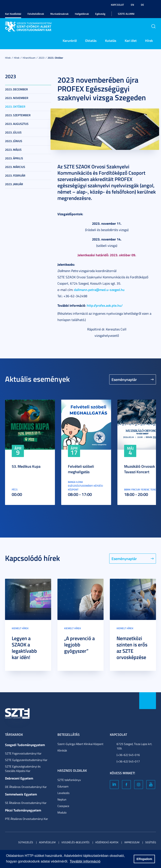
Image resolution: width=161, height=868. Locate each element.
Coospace (63, 806)
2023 (42, 58)
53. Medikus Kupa (26, 466)
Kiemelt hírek (20, 628)
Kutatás (111, 40)
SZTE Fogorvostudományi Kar (23, 753)
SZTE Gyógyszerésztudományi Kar (26, 760)
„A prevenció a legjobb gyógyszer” (79, 645)
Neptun (62, 799)
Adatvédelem (47, 842)
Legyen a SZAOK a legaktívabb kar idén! (24, 648)
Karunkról (70, 40)
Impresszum (132, 842)
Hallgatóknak (82, 14)
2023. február (15, 175)
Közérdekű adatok (107, 842)
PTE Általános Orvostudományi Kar (27, 819)
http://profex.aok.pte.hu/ (105, 305)
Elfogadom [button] (144, 859)
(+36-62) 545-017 (128, 761)
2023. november (17, 98)
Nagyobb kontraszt (153, 5)
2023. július (13, 132)
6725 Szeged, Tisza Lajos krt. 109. (134, 746)
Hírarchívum (29, 58)
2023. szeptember (18, 115)
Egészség (100, 14)
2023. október (55, 58)
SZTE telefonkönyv (69, 780)
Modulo (62, 812)
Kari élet (131, 40)
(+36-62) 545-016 (128, 755)
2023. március (15, 167)
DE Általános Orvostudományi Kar (26, 787)
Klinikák (62, 750)
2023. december (16, 89)
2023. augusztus (17, 124)
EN (132, 5)
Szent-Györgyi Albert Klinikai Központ (80, 744)
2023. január (14, 184)
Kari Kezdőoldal (13, 14)
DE (142, 5)
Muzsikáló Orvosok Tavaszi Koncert (140, 469)
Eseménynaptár (124, 379)
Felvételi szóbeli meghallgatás (81, 469)
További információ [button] (85, 861)
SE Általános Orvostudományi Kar (26, 803)
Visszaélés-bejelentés (75, 842)
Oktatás (91, 40)
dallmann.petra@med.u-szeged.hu (99, 290)
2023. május (13, 150)
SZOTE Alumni (126, 14)
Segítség (151, 842)
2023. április (14, 158)
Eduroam (63, 786)
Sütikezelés (26, 842)
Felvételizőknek (36, 14)
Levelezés (64, 793)
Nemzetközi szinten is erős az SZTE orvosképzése (132, 648)
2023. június (14, 141)
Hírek (149, 40)
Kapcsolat (117, 5)
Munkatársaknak (59, 14)
